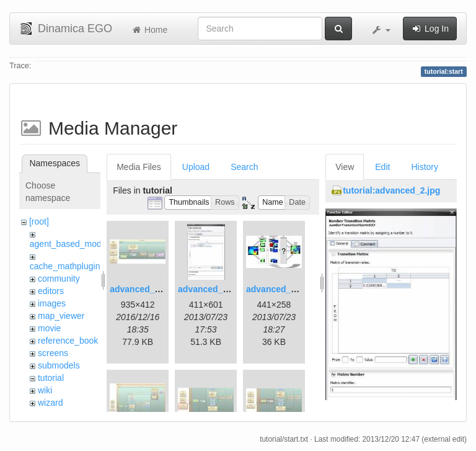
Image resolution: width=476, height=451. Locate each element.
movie (49, 328)
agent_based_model (69, 244)
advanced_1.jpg (142, 289)
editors (51, 291)
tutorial (51, 378)
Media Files (139, 167)
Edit (382, 167)
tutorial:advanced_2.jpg (391, 190)
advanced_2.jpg (210, 289)
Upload (196, 167)
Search (244, 167)
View (345, 167)
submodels (59, 365)
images (52, 303)
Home (149, 30)
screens (53, 353)
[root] (39, 221)
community (59, 279)
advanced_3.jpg (279, 289)
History (425, 167)
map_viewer (61, 316)
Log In (430, 29)
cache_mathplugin (65, 266)
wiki (45, 390)
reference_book (68, 341)
